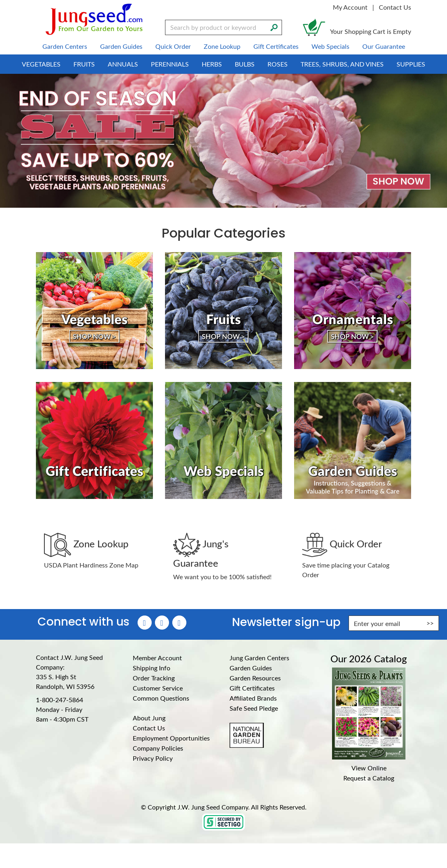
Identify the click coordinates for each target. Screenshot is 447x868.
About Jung (149, 718)
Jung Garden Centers (259, 658)
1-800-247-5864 (60, 700)
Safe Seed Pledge (254, 708)
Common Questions (161, 698)
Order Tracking (154, 678)
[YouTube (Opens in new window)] (179, 623)
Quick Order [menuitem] (173, 46)
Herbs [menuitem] (212, 64)
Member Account (157, 658)
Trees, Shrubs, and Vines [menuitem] (342, 64)
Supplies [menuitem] (411, 64)
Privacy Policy (153, 758)
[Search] (274, 27)
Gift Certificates (252, 688)
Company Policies (158, 748)
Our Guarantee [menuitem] (384, 46)
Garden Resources (255, 678)
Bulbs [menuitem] (245, 64)
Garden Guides (251, 668)
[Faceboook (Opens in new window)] (145, 623)
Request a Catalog (369, 778)
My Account (350, 7)
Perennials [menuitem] (170, 64)
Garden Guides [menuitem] (121, 46)
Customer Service (158, 688)
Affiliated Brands (253, 698)
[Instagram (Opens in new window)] (162, 623)
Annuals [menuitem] (123, 64)
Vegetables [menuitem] (41, 64)
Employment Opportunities (171, 738)
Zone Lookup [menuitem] (222, 46)
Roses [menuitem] (278, 64)
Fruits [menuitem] (84, 64)
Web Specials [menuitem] (330, 46)
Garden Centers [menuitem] (65, 46)
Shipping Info (151, 668)
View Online (369, 768)
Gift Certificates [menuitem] (276, 46)
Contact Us (395, 7)
